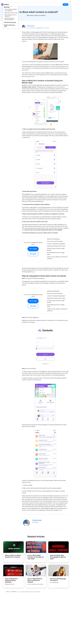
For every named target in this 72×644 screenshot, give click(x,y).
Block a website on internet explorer (10, 19)
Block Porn (39, 28)
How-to (9, 594)
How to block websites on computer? (11, 10)
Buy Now (33, 254)
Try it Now (33, 249)
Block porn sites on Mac (11, 13)
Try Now (66, 4)
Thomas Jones (31, 26)
